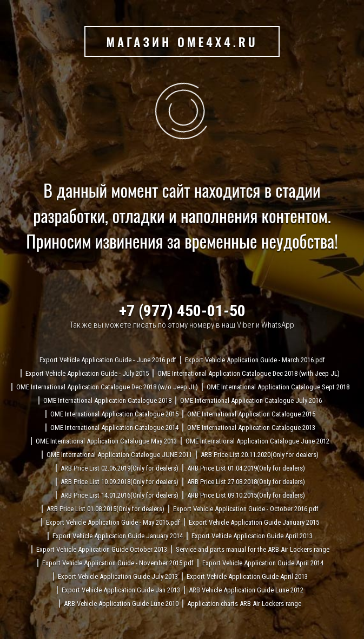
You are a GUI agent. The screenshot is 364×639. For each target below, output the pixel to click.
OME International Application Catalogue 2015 (114, 414)
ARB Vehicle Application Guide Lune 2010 (121, 604)
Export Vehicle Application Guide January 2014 (118, 536)
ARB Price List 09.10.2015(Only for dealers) (246, 495)
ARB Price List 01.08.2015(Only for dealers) (105, 509)
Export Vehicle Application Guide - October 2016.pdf (246, 509)
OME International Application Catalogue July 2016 (251, 400)
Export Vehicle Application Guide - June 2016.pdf (108, 360)
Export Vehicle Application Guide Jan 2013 (121, 590)
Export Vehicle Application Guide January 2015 (254, 522)
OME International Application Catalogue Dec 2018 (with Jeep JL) (249, 373)
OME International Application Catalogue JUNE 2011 (119, 455)
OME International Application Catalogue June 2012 (257, 441)
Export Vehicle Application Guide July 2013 (118, 576)
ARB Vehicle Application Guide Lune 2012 (246, 590)
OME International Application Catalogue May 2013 (106, 441)
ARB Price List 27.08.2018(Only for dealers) (246, 482)
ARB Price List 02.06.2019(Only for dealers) (120, 468)
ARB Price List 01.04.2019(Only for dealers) (246, 468)
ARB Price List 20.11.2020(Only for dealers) (260, 455)
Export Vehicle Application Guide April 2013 (252, 536)
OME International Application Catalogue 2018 (107, 400)
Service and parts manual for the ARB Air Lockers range (253, 549)
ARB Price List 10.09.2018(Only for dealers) (120, 482)
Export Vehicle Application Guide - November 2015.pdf (118, 563)
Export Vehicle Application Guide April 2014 (263, 563)
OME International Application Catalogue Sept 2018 (278, 387)
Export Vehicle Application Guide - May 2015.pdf (113, 522)
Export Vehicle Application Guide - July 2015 (87, 373)
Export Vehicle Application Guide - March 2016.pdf (255, 360)
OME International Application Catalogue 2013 (251, 428)
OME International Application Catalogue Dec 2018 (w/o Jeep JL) (107, 387)
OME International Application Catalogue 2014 (114, 428)
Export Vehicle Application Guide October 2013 (102, 549)
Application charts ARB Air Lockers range (244, 604)
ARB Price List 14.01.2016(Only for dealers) (120, 495)
